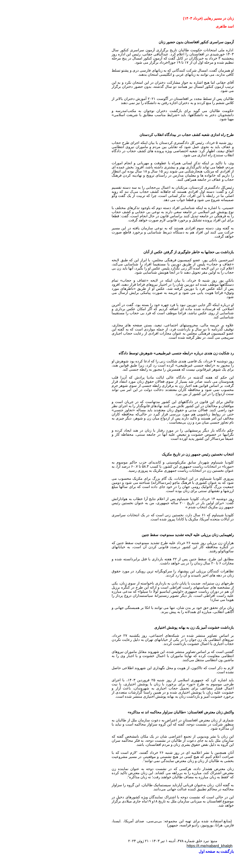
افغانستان (142, 720)
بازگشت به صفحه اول (167, 851)
